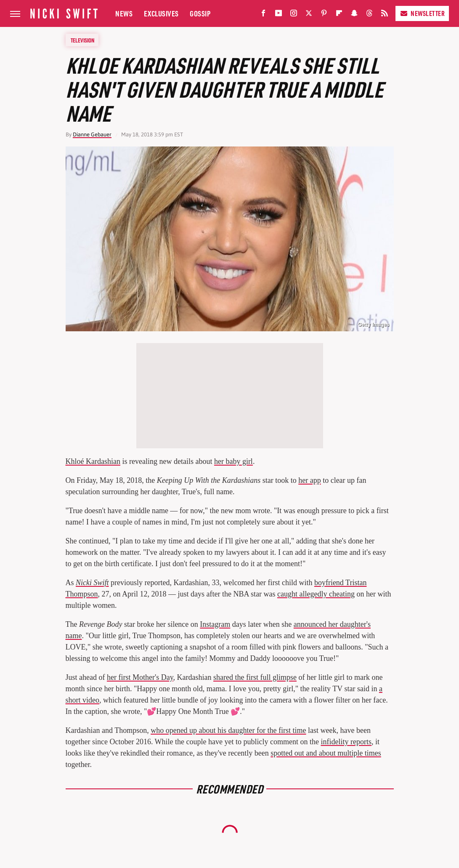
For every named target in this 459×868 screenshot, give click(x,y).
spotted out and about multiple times (326, 753)
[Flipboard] (339, 15)
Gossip (200, 13)
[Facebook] (263, 15)
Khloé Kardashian (93, 461)
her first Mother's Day (140, 677)
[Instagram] (294, 15)
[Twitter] (309, 15)
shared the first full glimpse (255, 677)
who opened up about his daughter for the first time (228, 730)
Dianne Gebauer (92, 134)
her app (309, 480)
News (124, 13)
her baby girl (233, 461)
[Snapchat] (354, 15)
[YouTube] (279, 15)
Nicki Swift (92, 583)
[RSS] (385, 15)
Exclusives (161, 13)
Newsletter (422, 13)
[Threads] (369, 15)
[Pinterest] (324, 15)
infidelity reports (346, 742)
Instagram (215, 624)
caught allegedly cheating (316, 594)
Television (82, 40)
